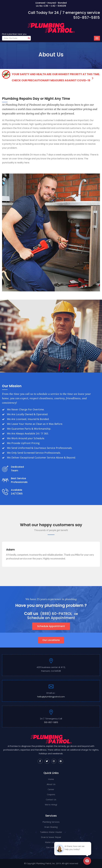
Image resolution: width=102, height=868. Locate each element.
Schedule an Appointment (51, 618)
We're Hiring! (51, 805)
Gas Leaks (51, 847)
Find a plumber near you (14, 34)
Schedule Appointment (51, 626)
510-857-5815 (87, 18)
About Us (51, 784)
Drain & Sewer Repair (51, 837)
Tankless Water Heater (51, 832)
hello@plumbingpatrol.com (51, 697)
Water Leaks (51, 842)
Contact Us (51, 799)
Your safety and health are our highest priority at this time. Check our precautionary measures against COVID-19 (51, 76)
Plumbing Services (51, 822)
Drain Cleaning (51, 827)
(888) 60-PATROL (56, 614)
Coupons (51, 794)
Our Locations (51, 640)
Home (51, 779)
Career (51, 789)
